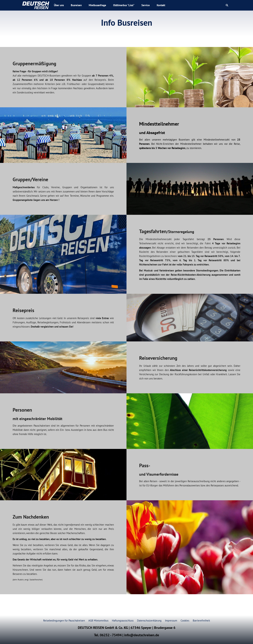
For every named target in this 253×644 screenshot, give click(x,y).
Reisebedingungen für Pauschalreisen (64, 621)
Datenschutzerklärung (149, 621)
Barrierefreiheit (201, 621)
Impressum (171, 621)
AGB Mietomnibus (98, 621)
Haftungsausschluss (123, 621)
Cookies (185, 621)
